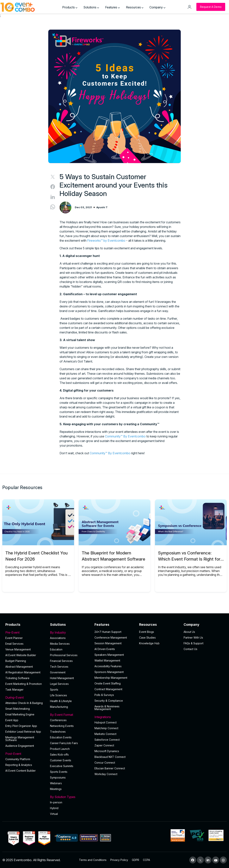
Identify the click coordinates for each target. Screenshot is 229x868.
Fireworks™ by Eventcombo (106, 241)
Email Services (14, 644)
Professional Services (64, 655)
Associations (58, 638)
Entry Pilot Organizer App (21, 726)
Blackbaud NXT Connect (110, 757)
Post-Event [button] (25, 754)
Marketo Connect (105, 734)
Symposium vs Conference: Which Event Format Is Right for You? (189, 559)
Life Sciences (58, 695)
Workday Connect (106, 774)
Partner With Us (193, 638)
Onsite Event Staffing (108, 683)
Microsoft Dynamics (107, 751)
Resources (135, 7)
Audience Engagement (20, 746)
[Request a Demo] (211, 7)
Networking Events (62, 726)
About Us (189, 632)
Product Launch (60, 749)
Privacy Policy (119, 860)
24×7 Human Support (108, 632)
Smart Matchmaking (18, 709)
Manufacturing (59, 707)
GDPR (135, 860)
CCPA (146, 860)
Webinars (56, 783)
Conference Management (111, 638)
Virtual (54, 814)
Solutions (91, 7)
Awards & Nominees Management (107, 708)
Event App (12, 720)
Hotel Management (62, 678)
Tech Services (59, 667)
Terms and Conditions (93, 860)
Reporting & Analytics (19, 765)
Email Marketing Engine (20, 714)
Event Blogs (147, 632)
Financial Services (61, 661)
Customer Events (61, 760)
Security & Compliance (109, 701)
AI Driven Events (105, 649)
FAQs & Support (194, 643)
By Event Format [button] (70, 715)
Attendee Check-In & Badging (24, 703)
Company (157, 7)
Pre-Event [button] (25, 632)
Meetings (56, 789)
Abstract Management (19, 667)
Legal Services (59, 684)
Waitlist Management (107, 660)
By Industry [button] (70, 632)
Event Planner (14, 638)
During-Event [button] (25, 697)
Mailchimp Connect (106, 728)
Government (58, 672)
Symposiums (58, 777)
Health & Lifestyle (61, 701)
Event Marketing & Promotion (24, 684)
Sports (54, 690)
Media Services (60, 644)
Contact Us (190, 649)
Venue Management (18, 649)
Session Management (108, 643)
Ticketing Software (17, 678)
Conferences (58, 720)
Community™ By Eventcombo (125, 436)
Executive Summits (62, 766)
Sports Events (59, 772)
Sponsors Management (109, 672)
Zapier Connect (104, 745)
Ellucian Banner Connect (110, 768)
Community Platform (18, 759)
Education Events (61, 737)
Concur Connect (105, 763)
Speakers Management (109, 655)
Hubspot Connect (106, 722)
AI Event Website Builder (21, 655)
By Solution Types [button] (70, 797)
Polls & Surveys (104, 695)
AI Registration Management (23, 672)
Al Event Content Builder (21, 771)
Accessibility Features (108, 666)
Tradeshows (58, 732)
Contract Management (108, 689)
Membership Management (111, 678)
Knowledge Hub (149, 643)
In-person (56, 802)
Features (112, 7)
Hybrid (54, 808)
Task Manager (14, 690)
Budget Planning (16, 661)
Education (56, 649)
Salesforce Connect (107, 740)
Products (70, 7)
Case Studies (147, 638)
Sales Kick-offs (59, 755)
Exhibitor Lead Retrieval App (23, 732)
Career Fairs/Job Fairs (64, 743)
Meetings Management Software (20, 739)
